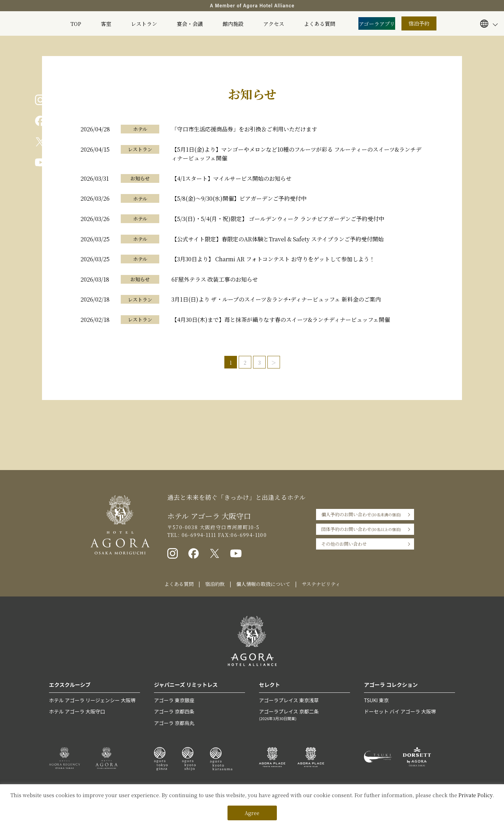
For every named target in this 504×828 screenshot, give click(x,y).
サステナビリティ (321, 584)
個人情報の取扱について (263, 584)
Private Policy (475, 795)
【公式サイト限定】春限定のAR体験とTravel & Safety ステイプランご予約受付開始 (278, 239)
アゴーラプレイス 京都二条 (304, 715)
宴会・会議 (190, 24)
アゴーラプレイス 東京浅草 (289, 700)
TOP (76, 24)
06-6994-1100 (249, 535)
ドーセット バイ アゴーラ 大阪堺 (400, 711)
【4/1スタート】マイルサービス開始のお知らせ (232, 178)
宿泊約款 (215, 584)
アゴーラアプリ (377, 24)
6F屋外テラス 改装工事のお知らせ (215, 279)
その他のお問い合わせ (344, 544)
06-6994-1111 (198, 535)
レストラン (144, 24)
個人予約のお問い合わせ (361, 515)
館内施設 (233, 24)
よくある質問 (320, 24)
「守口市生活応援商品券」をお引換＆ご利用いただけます (244, 129)
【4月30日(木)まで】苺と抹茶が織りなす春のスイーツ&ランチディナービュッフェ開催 (281, 320)
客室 (106, 24)
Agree (252, 813)
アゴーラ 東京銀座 (174, 700)
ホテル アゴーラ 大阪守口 (77, 711)
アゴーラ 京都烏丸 (174, 723)
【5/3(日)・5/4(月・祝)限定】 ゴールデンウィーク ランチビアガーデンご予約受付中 (278, 219)
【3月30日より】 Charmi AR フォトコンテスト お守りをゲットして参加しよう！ (273, 259)
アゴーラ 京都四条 (174, 711)
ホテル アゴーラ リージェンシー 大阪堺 (92, 700)
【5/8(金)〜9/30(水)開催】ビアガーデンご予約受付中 (239, 198)
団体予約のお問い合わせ (361, 529)
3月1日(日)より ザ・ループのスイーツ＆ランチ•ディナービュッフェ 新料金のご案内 (276, 299)
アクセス (274, 24)
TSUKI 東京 (376, 700)
